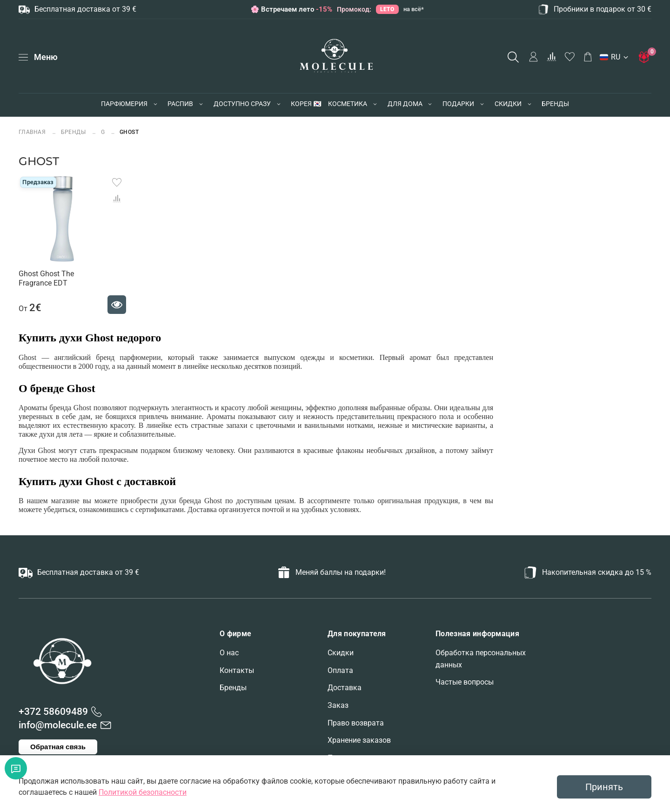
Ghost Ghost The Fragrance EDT (46, 278)
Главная (33, 132)
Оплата (340, 670)
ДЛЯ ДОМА (405, 104)
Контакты (237, 670)
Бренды (233, 688)
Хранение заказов (359, 740)
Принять (604, 787)
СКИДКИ (508, 104)
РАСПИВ (180, 104)
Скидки (341, 653)
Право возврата (356, 723)
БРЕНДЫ (555, 104)
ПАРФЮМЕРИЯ (124, 104)
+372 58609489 (53, 712)
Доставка (345, 688)
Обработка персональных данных (481, 659)
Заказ (338, 705)
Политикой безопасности (143, 792)
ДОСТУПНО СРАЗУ (242, 104)
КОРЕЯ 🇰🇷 (306, 104)
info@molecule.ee (58, 725)
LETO (387, 9)
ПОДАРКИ (458, 104)
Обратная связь (58, 747)
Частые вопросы (465, 682)
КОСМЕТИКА (348, 104)
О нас (229, 653)
